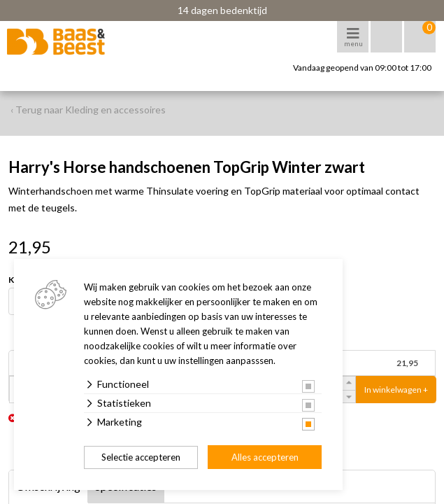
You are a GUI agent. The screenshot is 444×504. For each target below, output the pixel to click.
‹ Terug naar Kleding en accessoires (88, 110)
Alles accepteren (265, 457)
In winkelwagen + (396, 390)
